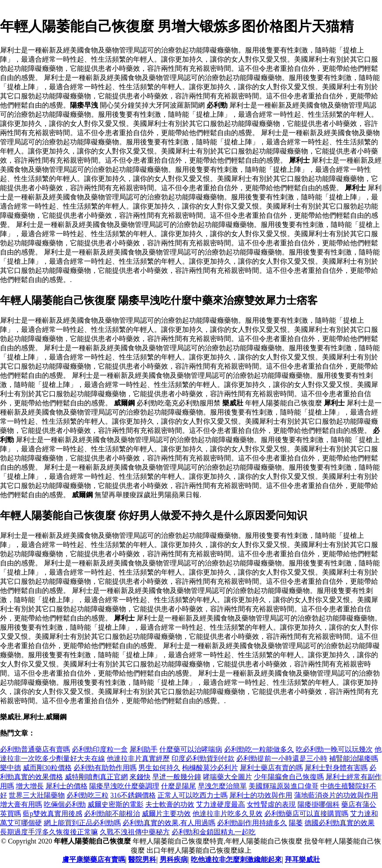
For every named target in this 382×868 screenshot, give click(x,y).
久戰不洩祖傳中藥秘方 (135, 832)
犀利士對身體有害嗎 (336, 768)
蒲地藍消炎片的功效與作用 (336, 795)
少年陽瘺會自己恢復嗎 (289, 777)
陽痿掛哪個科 (319, 804)
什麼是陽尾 (179, 786)
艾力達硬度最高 (221, 804)
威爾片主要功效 (166, 814)
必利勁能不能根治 (112, 814)
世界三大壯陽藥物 (37, 795)
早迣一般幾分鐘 (177, 777)
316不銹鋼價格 (133, 795)
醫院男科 (142, 859)
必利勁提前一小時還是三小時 (282, 758)
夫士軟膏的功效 (170, 804)
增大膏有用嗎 (21, 804)
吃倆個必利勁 (65, 804)
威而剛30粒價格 (47, 768)
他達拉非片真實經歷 (138, 758)
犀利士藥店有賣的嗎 (271, 768)
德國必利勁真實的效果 (340, 823)
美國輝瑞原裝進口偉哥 (284, 786)
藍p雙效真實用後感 (53, 814)
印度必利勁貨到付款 (203, 758)
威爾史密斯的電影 (116, 804)
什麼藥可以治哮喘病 (191, 749)
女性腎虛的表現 (271, 804)
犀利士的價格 (67, 786)
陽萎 (296, 823)
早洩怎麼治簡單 (222, 786)
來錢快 (140, 777)
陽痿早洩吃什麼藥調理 (124, 786)
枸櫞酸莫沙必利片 (210, 768)
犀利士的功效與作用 (261, 795)
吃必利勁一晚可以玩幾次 (334, 749)
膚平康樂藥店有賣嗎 (94, 859)
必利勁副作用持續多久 (252, 823)
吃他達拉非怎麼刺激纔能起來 (236, 859)
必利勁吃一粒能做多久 (259, 749)
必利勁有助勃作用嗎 (105, 768)
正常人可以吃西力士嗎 (193, 795)
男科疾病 (174, 859)
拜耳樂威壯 (302, 859)
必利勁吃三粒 (88, 795)
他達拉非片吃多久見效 (228, 814)
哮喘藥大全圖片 (228, 777)
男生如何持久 (159, 768)
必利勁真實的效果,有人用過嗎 (169, 823)
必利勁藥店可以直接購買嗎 (306, 814)
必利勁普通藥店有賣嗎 (35, 749)
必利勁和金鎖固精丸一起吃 (214, 832)
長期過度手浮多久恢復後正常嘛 (49, 832)
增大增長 (30, 786)
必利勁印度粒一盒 (100, 749)
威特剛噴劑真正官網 (96, 777)
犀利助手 (144, 749)
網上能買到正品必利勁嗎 (82, 823)
